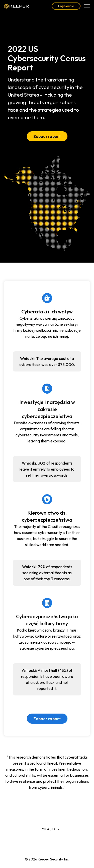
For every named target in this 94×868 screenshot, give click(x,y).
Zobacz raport (47, 136)
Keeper (17, 6)
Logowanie (66, 6)
